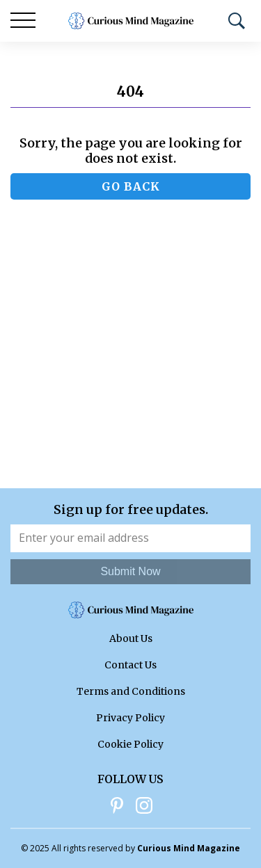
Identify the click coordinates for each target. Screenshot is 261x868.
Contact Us (130, 665)
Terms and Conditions (131, 691)
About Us (131, 638)
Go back (131, 186)
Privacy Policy (130, 718)
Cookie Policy (130, 744)
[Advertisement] (130, 351)
